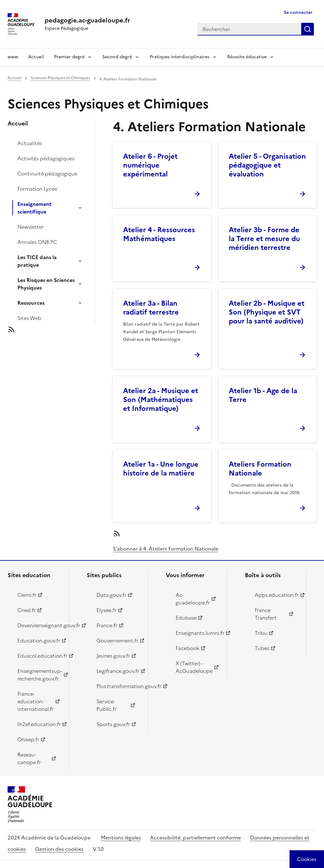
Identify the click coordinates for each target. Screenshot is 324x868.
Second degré (117, 57)
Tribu (261, 633)
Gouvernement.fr (117, 641)
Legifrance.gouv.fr (118, 671)
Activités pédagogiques (46, 158)
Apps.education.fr (277, 595)
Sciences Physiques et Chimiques (60, 78)
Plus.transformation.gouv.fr (118, 686)
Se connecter (298, 13)
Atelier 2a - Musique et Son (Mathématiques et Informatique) (161, 400)
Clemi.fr (27, 595)
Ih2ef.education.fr (39, 724)
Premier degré (69, 57)
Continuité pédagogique (47, 174)
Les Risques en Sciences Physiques (46, 284)
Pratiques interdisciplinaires (180, 57)
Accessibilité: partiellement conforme (195, 838)
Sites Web (29, 318)
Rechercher (308, 29)
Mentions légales (121, 838)
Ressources (31, 303)
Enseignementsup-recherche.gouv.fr (39, 675)
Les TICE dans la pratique (37, 261)
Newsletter (31, 227)
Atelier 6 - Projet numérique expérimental (150, 165)
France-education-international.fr (36, 701)
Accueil (36, 57)
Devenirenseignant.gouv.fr (39, 625)
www (13, 57)
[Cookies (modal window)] (307, 859)
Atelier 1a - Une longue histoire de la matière (161, 469)
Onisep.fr (28, 739)
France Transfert (266, 614)
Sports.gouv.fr (113, 724)
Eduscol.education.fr (39, 656)
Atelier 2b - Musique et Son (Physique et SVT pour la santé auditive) (267, 312)
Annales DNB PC (37, 242)
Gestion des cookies (59, 849)
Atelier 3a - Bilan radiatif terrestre (151, 308)
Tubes (262, 648)
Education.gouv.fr (39, 641)
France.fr (107, 625)
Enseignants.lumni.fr (198, 633)
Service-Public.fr (106, 705)
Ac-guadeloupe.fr (193, 599)
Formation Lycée (37, 189)
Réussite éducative (247, 57)
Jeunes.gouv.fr (113, 656)
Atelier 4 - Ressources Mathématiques (159, 234)
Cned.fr (27, 610)
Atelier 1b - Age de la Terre (263, 395)
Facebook (187, 648)
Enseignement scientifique (34, 208)
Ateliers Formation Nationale (260, 469)
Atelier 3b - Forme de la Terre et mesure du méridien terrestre (264, 239)
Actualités (30, 143)
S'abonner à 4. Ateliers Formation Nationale (166, 549)
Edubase (186, 618)
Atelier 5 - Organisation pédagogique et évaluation (267, 165)
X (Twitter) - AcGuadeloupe (194, 667)
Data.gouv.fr (111, 595)
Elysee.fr (106, 610)
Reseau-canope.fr (29, 758)
